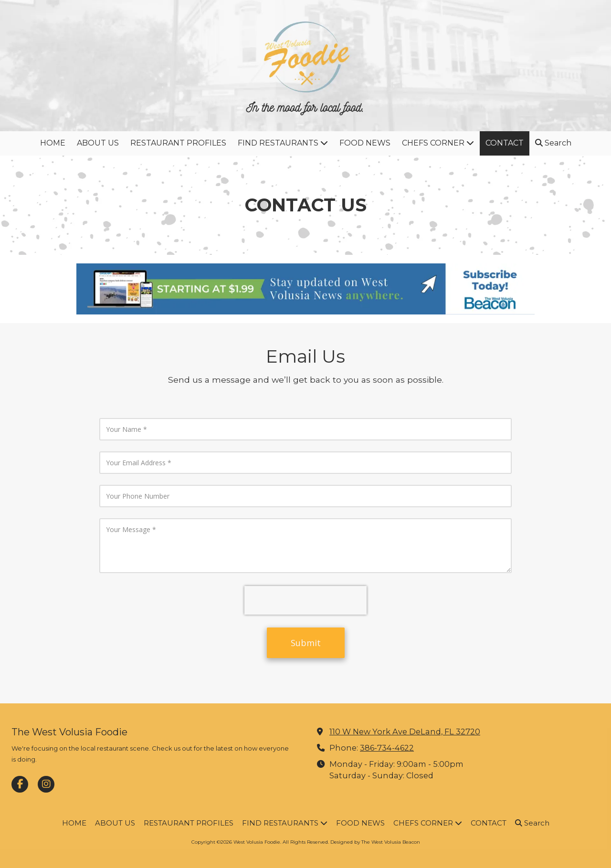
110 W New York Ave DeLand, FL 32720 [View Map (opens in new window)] (405, 732)
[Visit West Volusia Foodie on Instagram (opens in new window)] (46, 784)
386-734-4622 (387, 748)
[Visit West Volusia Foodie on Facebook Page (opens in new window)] (20, 784)
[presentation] (305, 600)
